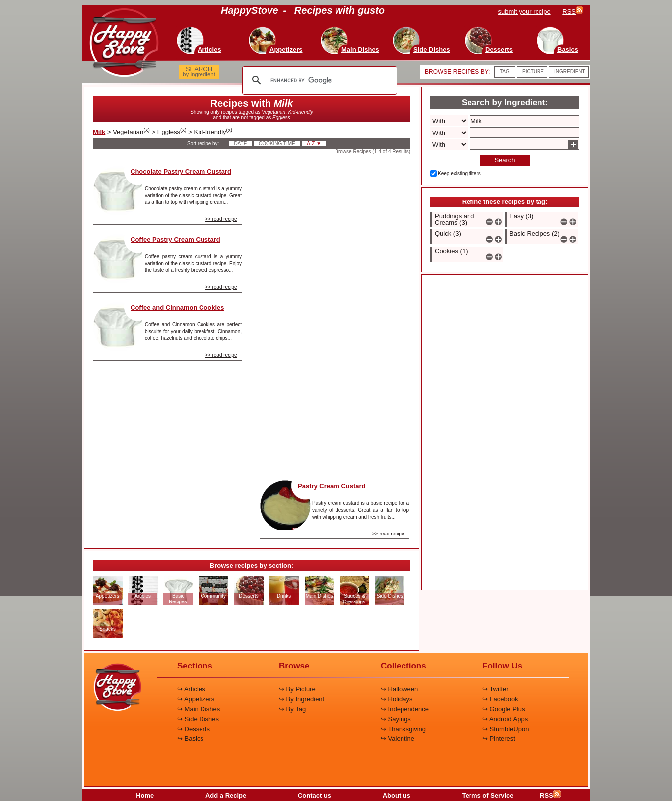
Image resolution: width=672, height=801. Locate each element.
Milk (99, 132)
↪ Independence (405, 709)
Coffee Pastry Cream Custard (175, 239)
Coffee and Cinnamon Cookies (177, 307)
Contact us (314, 795)
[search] (318, 80)
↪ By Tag (292, 709)
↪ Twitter (496, 689)
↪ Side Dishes (198, 719)
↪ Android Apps (505, 719)
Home (145, 795)
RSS (550, 795)
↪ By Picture (297, 689)
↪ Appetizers (196, 699)
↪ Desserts (194, 729)
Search (504, 160)
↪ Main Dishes (199, 709)
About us (397, 795)
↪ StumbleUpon (505, 729)
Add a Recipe (226, 795)
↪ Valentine (398, 739)
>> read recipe (221, 219)
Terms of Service (488, 795)
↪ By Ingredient (302, 699)
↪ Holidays (397, 699)
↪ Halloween (399, 689)
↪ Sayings (396, 719)
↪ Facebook (500, 699)
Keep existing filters (459, 173)
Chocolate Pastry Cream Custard (181, 171)
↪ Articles (191, 689)
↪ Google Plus (504, 709)
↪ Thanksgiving (403, 729)
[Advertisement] (335, 315)
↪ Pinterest (499, 739)
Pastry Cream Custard (332, 486)
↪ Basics (190, 739)
